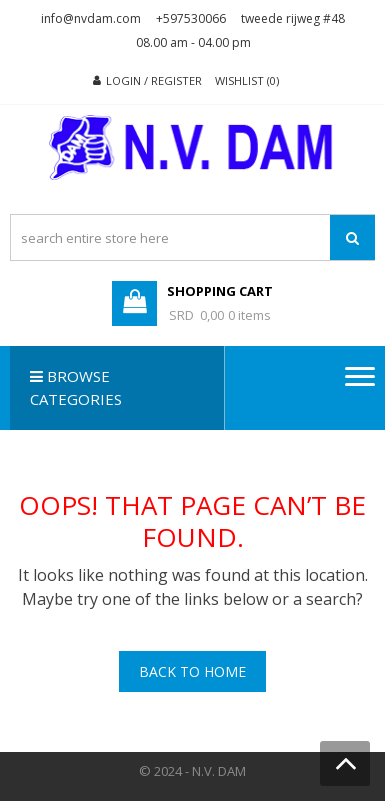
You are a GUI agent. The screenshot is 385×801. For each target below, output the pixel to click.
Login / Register (154, 80)
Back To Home (192, 671)
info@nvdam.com (91, 18)
